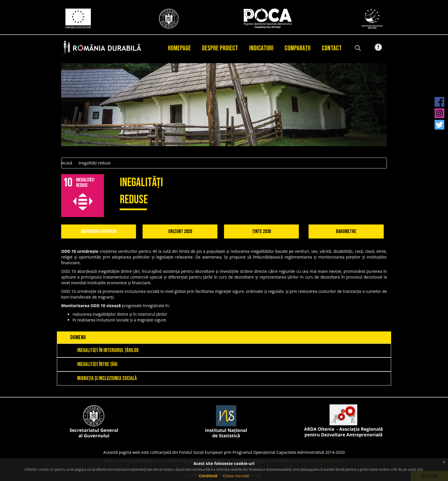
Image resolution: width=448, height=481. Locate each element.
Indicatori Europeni (99, 231)
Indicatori (261, 48)
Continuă (208, 476)
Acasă (67, 163)
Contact (332, 48)
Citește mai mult (236, 476)
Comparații (298, 48)
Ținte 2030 (262, 231)
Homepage (179, 48)
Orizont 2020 (180, 231)
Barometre (346, 231)
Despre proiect (220, 48)
